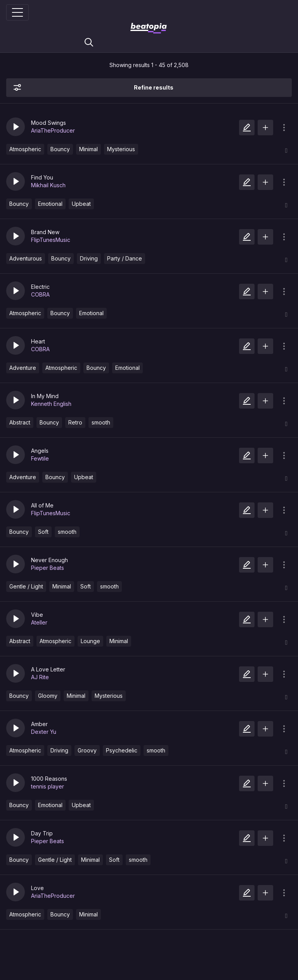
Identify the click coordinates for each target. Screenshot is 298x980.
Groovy (87, 750)
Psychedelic (122, 750)
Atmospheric (25, 149)
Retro (75, 422)
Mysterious (121, 149)
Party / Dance (125, 258)
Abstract (20, 422)
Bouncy (60, 149)
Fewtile (40, 458)
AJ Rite (40, 677)
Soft (43, 532)
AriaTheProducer (53, 130)
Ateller (39, 622)
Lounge (90, 641)
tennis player (48, 786)
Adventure (23, 368)
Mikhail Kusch (48, 185)
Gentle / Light (26, 586)
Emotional (50, 204)
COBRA (40, 294)
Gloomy (48, 696)
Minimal (88, 149)
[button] (16, 127)
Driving (89, 258)
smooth (101, 422)
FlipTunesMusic (51, 240)
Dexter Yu (44, 732)
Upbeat (81, 204)
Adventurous (26, 258)
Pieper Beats (48, 568)
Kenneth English (51, 404)
